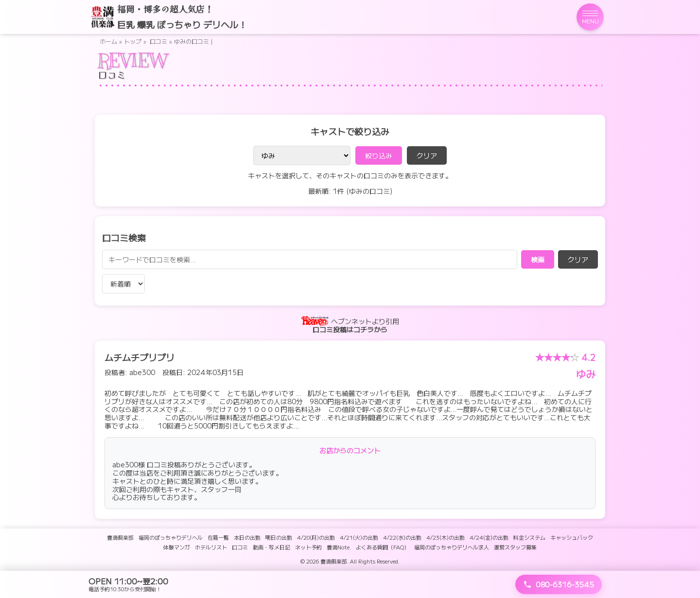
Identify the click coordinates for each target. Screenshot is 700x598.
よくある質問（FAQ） (383, 547)
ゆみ (586, 374)
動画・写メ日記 (271, 547)
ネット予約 (308, 547)
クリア (427, 155)
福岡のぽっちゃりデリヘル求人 (452, 547)
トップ (133, 41)
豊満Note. (339, 547)
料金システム (529, 537)
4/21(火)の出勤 (359, 537)
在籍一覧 (218, 537)
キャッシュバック (572, 537)
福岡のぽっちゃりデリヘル (171, 537)
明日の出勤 (279, 537)
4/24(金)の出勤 (489, 537)
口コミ (158, 41)
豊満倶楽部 (120, 537)
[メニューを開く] (590, 17)
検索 (538, 259)
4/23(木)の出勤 (446, 537)
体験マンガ (177, 547)
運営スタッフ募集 (515, 547)
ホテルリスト (211, 547)
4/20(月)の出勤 (316, 537)
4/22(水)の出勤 (402, 537)
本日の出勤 (247, 537)
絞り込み (379, 155)
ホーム (108, 41)
